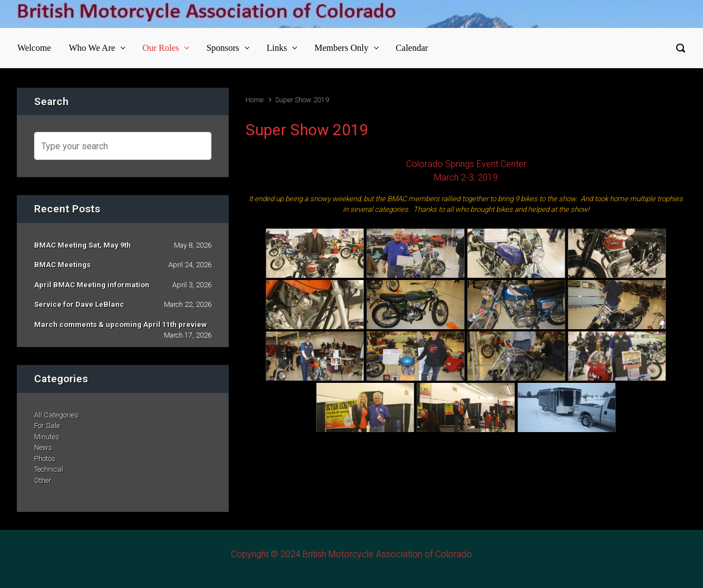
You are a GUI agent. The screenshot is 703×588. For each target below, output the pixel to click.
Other (43, 480)
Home (254, 100)
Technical (49, 469)
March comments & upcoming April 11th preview (121, 324)
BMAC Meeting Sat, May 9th (82, 245)
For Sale (47, 426)
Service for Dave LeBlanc (79, 304)
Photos (45, 459)
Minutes (47, 437)
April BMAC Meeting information (92, 285)
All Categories (56, 415)
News (43, 447)
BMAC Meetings (62, 265)
